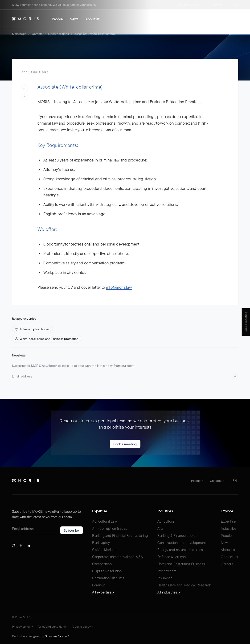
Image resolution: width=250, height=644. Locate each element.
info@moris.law (119, 287)
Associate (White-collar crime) (95, 34)
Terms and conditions (53, 627)
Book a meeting (125, 444)
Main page (19, 34)
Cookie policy (83, 627)
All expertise (103, 592)
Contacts (217, 5)
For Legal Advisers (190, 5)
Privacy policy (22, 627)
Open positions (58, 34)
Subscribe (71, 530)
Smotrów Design (57, 636)
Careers (37, 34)
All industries (168, 592)
